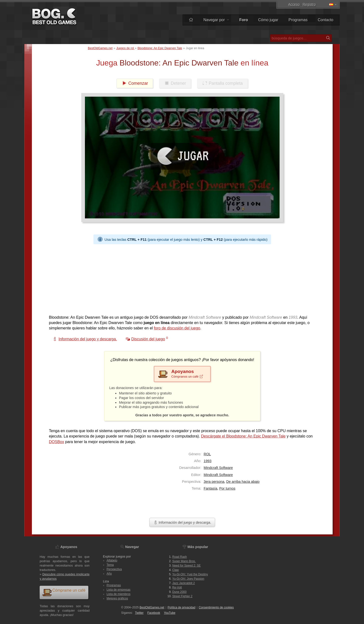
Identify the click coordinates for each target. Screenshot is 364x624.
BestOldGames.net (100, 48)
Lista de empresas (118, 590)
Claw (176, 570)
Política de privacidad (182, 607)
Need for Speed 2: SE (187, 566)
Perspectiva (114, 569)
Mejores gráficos (117, 598)
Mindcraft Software (218, 468)
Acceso (294, 4)
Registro (309, 4)
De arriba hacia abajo (243, 482)
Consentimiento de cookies (216, 607)
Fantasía (210, 488)
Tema (110, 565)
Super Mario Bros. (184, 561)
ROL (207, 454)
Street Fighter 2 (182, 596)
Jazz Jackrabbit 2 (184, 583)
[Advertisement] (180, 278)
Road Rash (180, 557)
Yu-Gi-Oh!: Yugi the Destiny (190, 574)
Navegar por (216, 20)
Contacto (326, 20)
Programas (298, 20)
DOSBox (56, 442)
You (169, 613)
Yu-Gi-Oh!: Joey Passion (188, 579)
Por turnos (227, 488)
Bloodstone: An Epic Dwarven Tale (160, 48)
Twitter (139, 613)
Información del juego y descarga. (182, 522)
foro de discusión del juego (177, 328)
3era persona (214, 482)
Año (109, 574)
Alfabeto (112, 560)
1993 (208, 461)
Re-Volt (177, 587)
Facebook (154, 613)
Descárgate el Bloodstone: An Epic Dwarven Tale (243, 436)
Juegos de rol (125, 48)
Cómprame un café (64, 592)
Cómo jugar (268, 20)
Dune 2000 (179, 592)
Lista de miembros (118, 594)
